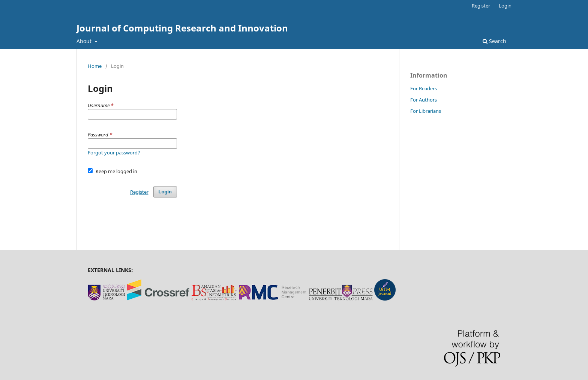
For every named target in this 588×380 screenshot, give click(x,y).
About (85, 41)
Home (95, 66)
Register (481, 6)
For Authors (424, 100)
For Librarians (426, 111)
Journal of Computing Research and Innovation (182, 28)
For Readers (424, 88)
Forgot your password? (114, 153)
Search (494, 41)
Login (505, 6)
